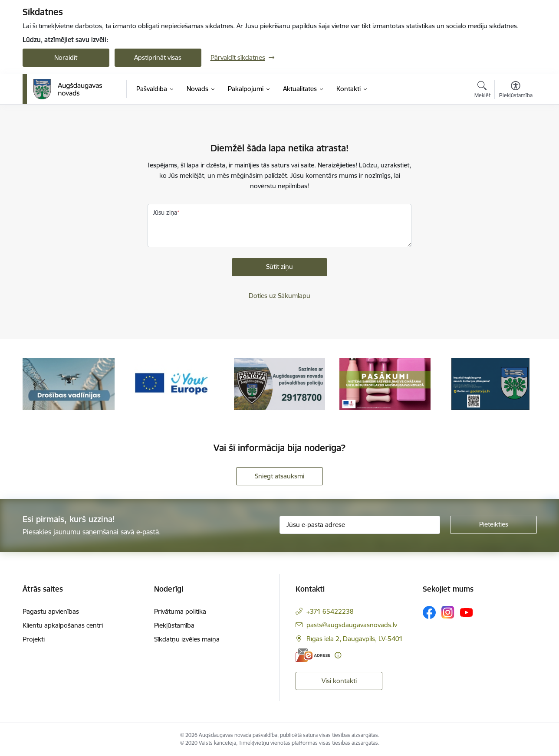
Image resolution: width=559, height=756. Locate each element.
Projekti (34, 639)
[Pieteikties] (493, 525)
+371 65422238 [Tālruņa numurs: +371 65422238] (330, 611)
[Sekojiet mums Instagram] (448, 612)
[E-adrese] (313, 655)
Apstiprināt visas (158, 57)
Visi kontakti (339, 681)
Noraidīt (66, 57)
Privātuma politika (180, 611)
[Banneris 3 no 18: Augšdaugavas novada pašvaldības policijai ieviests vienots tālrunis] (279, 383)
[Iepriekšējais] (43, 384)
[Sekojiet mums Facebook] (429, 612)
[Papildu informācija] (338, 655)
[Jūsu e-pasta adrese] (360, 525)
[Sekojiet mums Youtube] (467, 612)
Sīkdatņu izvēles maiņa (187, 639)
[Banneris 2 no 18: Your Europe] (174, 383)
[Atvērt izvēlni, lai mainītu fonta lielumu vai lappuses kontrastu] (516, 91)
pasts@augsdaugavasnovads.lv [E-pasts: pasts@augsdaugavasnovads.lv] (352, 625)
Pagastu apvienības (51, 611)
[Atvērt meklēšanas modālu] (482, 91)
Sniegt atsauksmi (279, 476)
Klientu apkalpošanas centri (63, 625)
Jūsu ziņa (165, 213)
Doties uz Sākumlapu (279, 296)
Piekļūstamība (174, 625)
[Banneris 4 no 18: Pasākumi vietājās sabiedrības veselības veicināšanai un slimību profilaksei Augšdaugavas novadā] (385, 383)
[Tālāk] (517, 384)
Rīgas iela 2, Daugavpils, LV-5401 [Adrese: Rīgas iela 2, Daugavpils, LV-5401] (355, 639)
